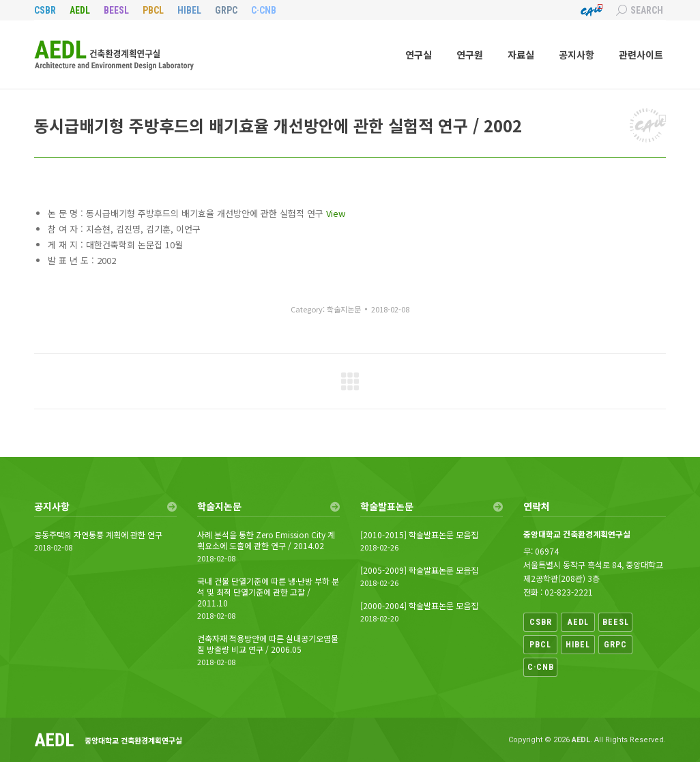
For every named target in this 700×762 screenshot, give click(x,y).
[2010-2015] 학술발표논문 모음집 (419, 535)
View (336, 213)
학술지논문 (344, 309)
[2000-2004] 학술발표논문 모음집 (419, 606)
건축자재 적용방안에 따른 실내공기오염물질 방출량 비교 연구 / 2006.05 (268, 644)
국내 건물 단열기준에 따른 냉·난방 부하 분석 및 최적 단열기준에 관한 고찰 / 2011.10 (268, 592)
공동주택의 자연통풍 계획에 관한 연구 (98, 535)
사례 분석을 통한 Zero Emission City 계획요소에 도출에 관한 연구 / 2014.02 (266, 540)
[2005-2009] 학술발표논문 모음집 (419, 570)
